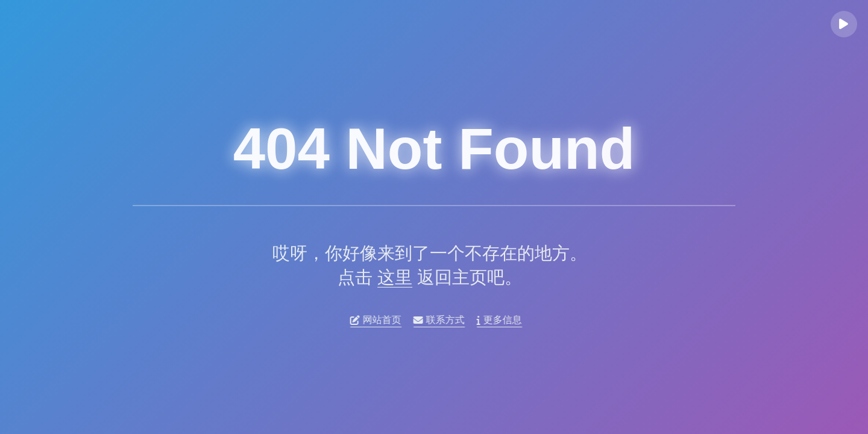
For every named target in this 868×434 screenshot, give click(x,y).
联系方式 (442, 320)
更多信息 (502, 320)
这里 (390, 277)
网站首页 (379, 320)
